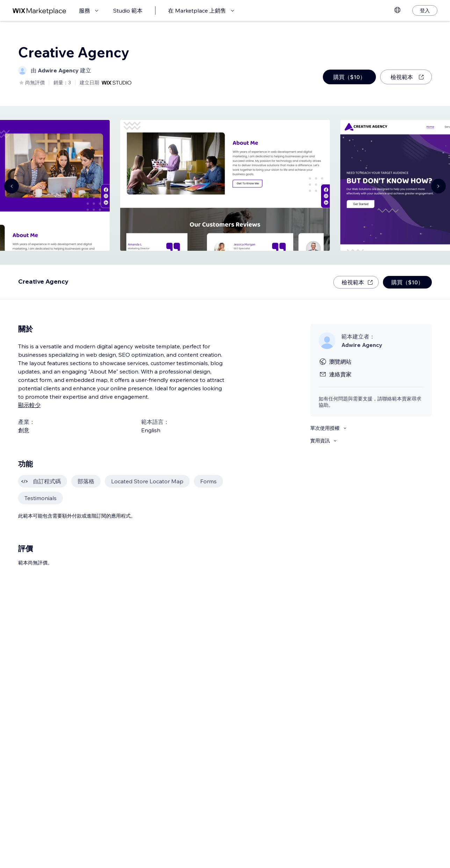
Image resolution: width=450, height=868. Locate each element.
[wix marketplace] (39, 11)
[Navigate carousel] (12, 186)
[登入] (425, 10)
